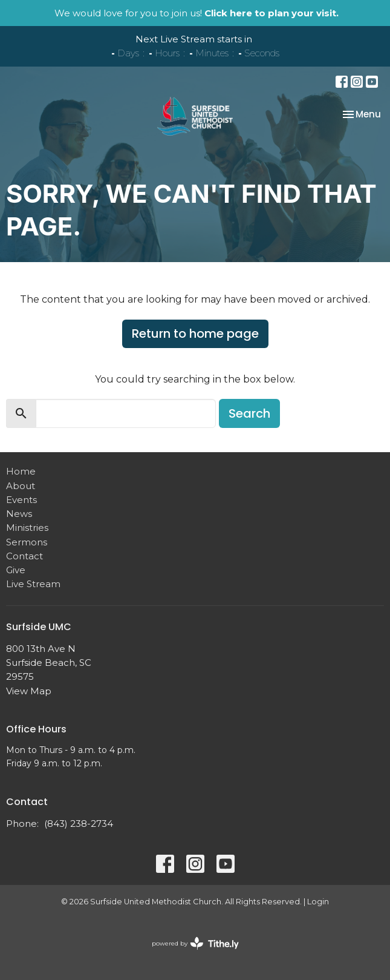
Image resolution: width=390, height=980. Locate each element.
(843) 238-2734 (79, 824)
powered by (195, 943)
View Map (29, 691)
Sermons (27, 542)
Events (21, 500)
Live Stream (33, 584)
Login (318, 902)
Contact (24, 556)
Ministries (27, 528)
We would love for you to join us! (197, 13)
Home (21, 471)
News (19, 514)
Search (249, 413)
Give (16, 570)
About (21, 486)
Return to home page (195, 334)
